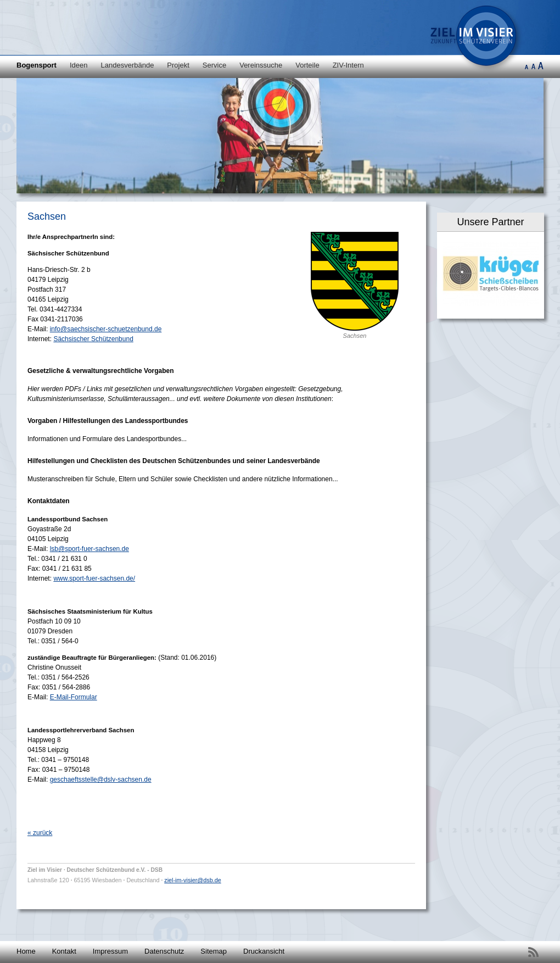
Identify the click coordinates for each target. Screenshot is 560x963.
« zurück (40, 833)
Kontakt (64, 951)
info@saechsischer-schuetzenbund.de (106, 329)
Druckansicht (264, 951)
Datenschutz (164, 951)
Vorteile (307, 65)
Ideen (79, 65)
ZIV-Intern (348, 65)
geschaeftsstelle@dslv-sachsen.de (101, 780)
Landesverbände (128, 65)
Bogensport (37, 65)
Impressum (110, 951)
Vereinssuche (261, 65)
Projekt (178, 65)
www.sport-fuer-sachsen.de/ (94, 578)
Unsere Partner (490, 222)
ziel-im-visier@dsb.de (192, 880)
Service (214, 65)
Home (26, 951)
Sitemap (214, 951)
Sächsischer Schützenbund (93, 339)
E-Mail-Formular (74, 697)
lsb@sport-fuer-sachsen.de (89, 549)
